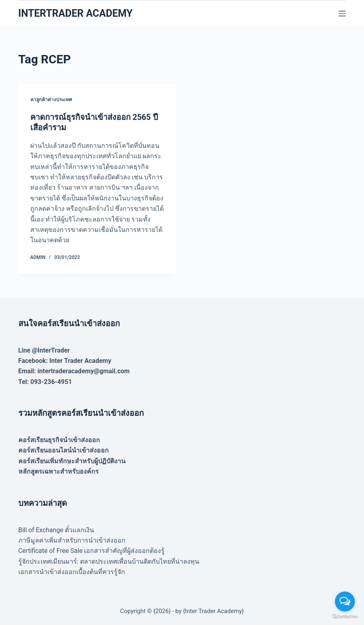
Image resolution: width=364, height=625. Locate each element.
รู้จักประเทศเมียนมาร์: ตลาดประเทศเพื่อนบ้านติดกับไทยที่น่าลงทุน (109, 561)
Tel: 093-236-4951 (45, 382)
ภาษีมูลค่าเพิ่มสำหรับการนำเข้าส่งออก (72, 540)
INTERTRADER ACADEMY (75, 13)
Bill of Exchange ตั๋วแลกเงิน (56, 530)
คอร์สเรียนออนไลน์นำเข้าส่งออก (64, 450)
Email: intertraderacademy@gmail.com (74, 371)
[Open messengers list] (345, 601)
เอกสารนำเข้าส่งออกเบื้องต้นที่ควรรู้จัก (72, 572)
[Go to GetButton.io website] (345, 617)
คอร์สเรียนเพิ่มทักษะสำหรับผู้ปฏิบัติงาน (72, 461)
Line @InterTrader (44, 350)
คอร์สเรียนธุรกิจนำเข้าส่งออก (59, 440)
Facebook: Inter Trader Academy (65, 361)
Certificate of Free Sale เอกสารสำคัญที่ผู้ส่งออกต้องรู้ (92, 551)
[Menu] (342, 14)
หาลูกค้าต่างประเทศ (51, 100)
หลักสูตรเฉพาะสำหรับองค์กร (59, 471)
